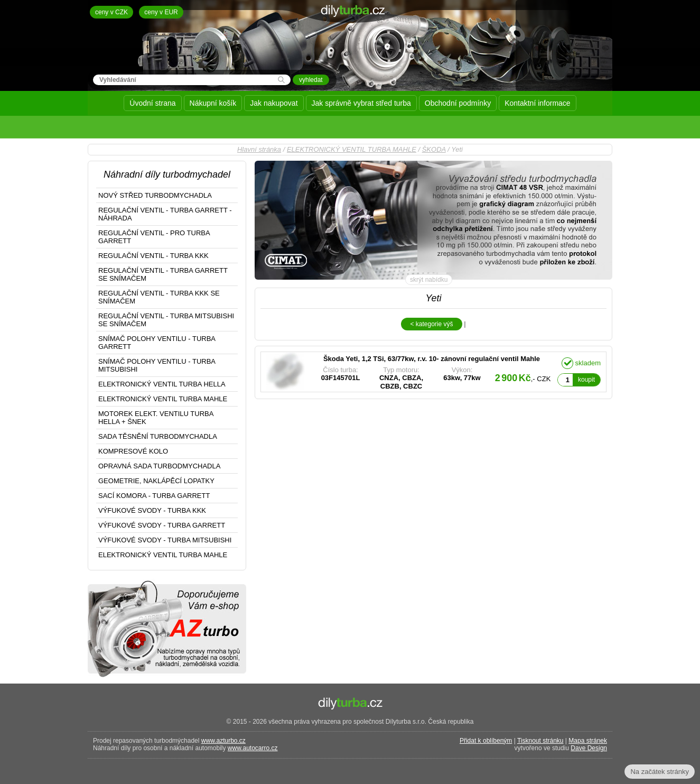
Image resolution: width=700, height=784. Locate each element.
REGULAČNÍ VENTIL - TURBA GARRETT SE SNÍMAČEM (163, 274)
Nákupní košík (213, 103)
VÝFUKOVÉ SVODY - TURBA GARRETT (162, 525)
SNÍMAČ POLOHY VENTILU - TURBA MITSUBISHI (157, 365)
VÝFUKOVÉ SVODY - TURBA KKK (152, 510)
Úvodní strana (152, 103)
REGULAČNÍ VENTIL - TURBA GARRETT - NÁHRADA (165, 214)
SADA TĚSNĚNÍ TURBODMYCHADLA (158, 436)
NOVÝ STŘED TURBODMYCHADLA (155, 195)
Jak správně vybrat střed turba (361, 103)
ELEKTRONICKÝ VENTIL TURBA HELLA (162, 384)
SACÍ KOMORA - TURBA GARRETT (154, 496)
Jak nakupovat (274, 103)
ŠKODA (434, 149)
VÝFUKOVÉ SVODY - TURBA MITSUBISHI (165, 540)
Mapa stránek (588, 741)
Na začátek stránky (660, 772)
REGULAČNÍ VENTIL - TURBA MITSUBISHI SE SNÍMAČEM (166, 320)
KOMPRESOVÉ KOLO (133, 451)
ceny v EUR (161, 12)
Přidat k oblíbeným (486, 741)
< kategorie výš (431, 324)
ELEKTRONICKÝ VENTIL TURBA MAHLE (352, 149)
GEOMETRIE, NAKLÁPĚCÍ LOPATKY (156, 481)
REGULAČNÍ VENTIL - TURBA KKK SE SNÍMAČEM (159, 297)
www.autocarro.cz (253, 748)
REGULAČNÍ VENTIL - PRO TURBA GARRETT (154, 237)
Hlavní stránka (259, 149)
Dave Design (589, 748)
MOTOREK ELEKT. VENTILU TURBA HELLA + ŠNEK (156, 418)
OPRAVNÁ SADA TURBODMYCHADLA (159, 466)
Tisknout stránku (540, 741)
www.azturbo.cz (223, 741)
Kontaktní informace (538, 103)
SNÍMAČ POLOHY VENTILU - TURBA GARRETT (157, 343)
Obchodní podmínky (458, 103)
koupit (586, 380)
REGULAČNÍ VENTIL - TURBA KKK (153, 256)
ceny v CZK (111, 12)
